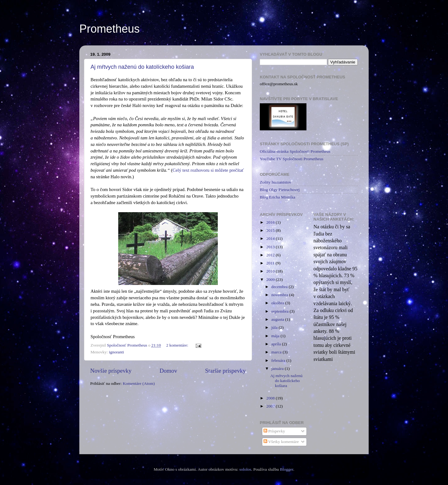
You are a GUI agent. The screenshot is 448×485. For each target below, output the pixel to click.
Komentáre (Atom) (139, 383)
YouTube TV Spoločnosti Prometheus (292, 159)
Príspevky (274, 431)
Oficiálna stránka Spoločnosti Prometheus (295, 151)
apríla (277, 344)
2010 (271, 271)
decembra (280, 287)
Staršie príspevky (225, 371)
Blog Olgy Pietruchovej (280, 190)
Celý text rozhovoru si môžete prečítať (208, 170)
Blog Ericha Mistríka (278, 197)
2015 (271, 230)
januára (278, 368)
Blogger (287, 469)
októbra (278, 303)
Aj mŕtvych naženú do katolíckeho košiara (142, 67)
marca (277, 352)
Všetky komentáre (281, 442)
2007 (271, 406)
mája (276, 336)
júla (275, 327)
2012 (271, 255)
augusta (278, 319)
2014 (271, 238)
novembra (280, 295)
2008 (271, 398)
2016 (271, 222)
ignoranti (117, 352)
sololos (245, 469)
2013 (271, 247)
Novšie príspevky (111, 371)
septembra (280, 311)
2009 (271, 280)
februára (279, 360)
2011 (271, 263)
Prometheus (110, 29)
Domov (168, 371)
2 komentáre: (178, 345)
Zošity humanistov (275, 182)
